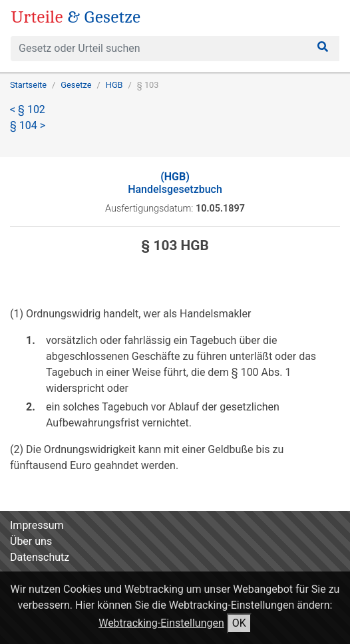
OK (239, 623)
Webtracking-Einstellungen (161, 623)
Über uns (31, 541)
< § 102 (28, 109)
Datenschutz (40, 557)
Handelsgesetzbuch (175, 183)
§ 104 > (28, 125)
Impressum (37, 525)
